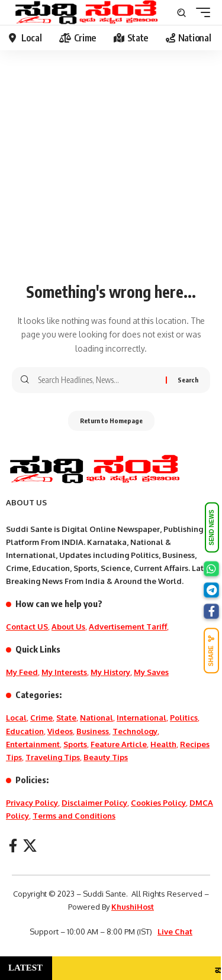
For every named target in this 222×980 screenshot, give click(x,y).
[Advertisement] (111, 172)
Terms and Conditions (74, 816)
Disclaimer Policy (94, 803)
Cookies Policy (158, 803)
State (66, 718)
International (141, 718)
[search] (181, 13)
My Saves (151, 672)
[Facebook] (13, 846)
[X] (30, 846)
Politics (184, 718)
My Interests (64, 672)
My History (110, 672)
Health (163, 744)
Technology (135, 731)
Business (93, 731)
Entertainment (33, 744)
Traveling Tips (53, 757)
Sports (75, 744)
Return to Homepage (111, 421)
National (96, 718)
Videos (60, 731)
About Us (68, 627)
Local (16, 718)
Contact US (27, 627)
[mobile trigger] (200, 12)
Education (25, 731)
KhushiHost (133, 907)
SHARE (211, 651)
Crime (41, 718)
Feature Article (119, 744)
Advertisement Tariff (128, 627)
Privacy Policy (32, 803)
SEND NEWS (212, 528)
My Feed (22, 672)
